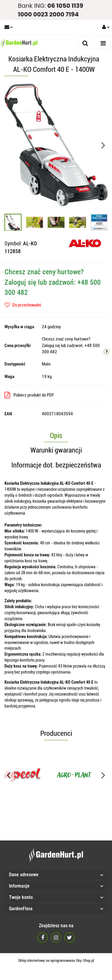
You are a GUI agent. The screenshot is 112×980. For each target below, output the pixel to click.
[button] (56, 875)
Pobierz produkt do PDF (29, 395)
